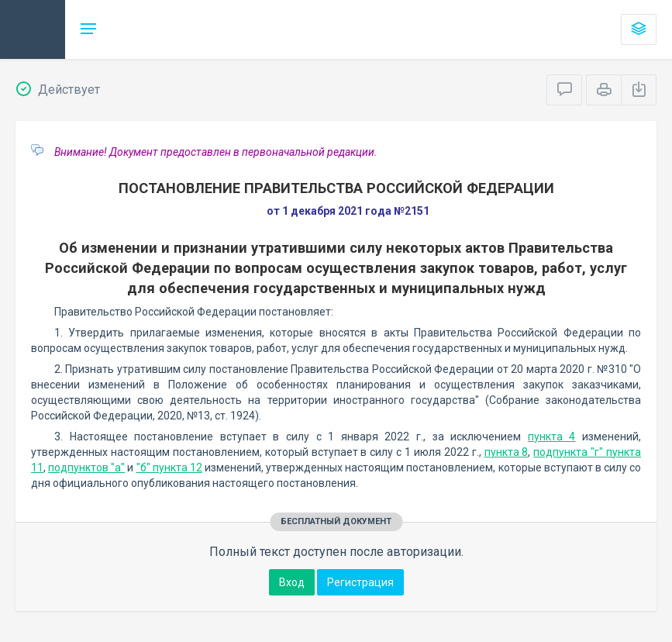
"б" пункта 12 (169, 468)
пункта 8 (507, 452)
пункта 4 (552, 437)
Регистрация (360, 582)
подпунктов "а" (86, 468)
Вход (292, 582)
